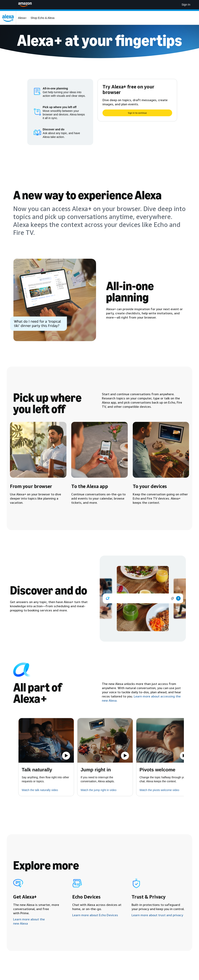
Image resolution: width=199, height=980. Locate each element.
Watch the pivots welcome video (159, 790)
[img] (143, 599)
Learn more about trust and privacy (157, 915)
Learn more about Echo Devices (95, 915)
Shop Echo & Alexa (43, 18)
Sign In (186, 5)
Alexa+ (22, 18)
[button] (46, 740)
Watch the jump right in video (99, 790)
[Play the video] (66, 756)
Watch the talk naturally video (40, 790)
